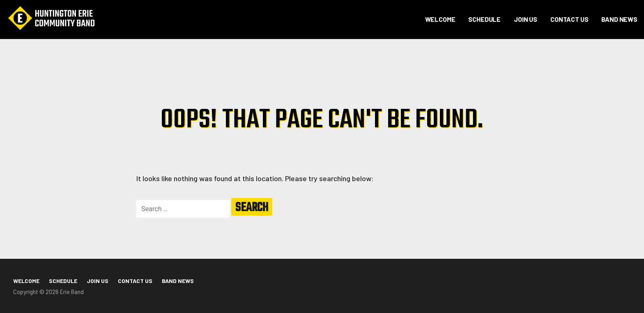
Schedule (484, 19)
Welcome (440, 19)
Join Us (526, 19)
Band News (619, 19)
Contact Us (569, 19)
